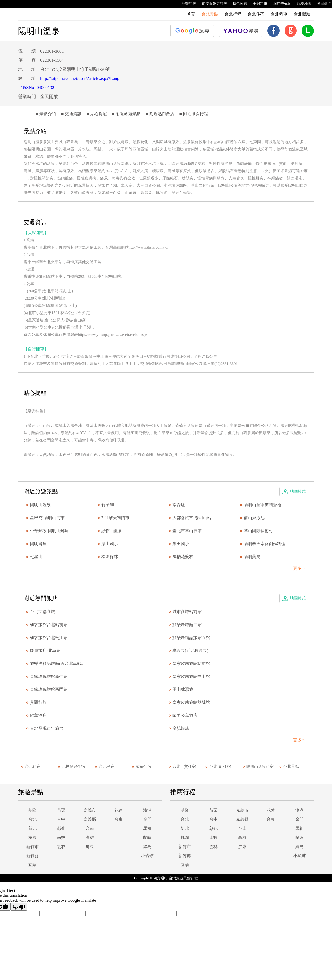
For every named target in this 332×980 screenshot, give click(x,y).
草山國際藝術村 (258, 531)
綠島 (147, 847)
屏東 (90, 847)
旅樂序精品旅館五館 (191, 638)
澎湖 (147, 810)
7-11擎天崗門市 (116, 518)
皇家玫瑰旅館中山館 (191, 676)
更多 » (299, 568)
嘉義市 (90, 810)
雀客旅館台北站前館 (49, 625)
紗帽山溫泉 (112, 531)
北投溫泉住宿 (73, 767)
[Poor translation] (19, 907)
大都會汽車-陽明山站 (192, 518)
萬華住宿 (143, 767)
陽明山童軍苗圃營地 (262, 505)
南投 (61, 837)
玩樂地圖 (302, 4)
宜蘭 (32, 865)
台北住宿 (256, 14)
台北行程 (233, 14)
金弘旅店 (181, 728)
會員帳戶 (322, 4)
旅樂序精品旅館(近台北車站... (57, 663)
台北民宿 (107, 767)
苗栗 (61, 810)
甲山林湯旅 (183, 689)
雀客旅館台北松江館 (49, 638)
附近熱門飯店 (162, 114)
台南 (90, 828)
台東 (119, 819)
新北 (32, 828)
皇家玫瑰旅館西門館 (49, 689)
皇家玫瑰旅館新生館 (49, 676)
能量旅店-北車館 (45, 651)
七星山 (36, 557)
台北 (32, 819)
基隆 (32, 810)
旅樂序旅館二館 (187, 625)
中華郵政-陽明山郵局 (49, 531)
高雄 (90, 837)
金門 (147, 819)
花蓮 (119, 810)
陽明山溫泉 (40, 505)
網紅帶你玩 (280, 4)
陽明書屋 (38, 544)
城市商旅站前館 (187, 612)
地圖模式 (298, 491)
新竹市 (32, 847)
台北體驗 (302, 14)
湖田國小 (181, 544)
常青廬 (179, 505)
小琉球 (147, 856)
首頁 (191, 14)
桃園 (32, 837)
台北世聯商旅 (43, 612)
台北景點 (291, 767)
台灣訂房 (186, 4)
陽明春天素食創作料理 (265, 544)
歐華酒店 (38, 715)
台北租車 (279, 14)
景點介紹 (48, 114)
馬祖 (147, 828)
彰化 (61, 828)
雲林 (61, 847)
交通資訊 (73, 114)
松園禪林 (110, 557)
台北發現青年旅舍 (47, 728)
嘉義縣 (90, 819)
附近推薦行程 (196, 114)
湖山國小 (110, 544)
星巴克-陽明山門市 (47, 518)
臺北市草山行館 (187, 531)
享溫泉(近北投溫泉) (191, 651)
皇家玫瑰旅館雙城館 (191, 702)
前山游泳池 (254, 518)
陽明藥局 (252, 557)
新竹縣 (32, 856)
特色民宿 (237, 4)
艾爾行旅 (38, 702)
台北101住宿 (220, 767)
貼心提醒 (99, 114)
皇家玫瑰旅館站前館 (191, 663)
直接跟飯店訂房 (212, 4)
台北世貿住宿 (184, 767)
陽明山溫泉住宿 (260, 767)
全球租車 (258, 4)
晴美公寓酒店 (185, 715)
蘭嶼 (147, 837)
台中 (61, 819)
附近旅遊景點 (128, 114)
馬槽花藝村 (183, 557)
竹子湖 (108, 505)
